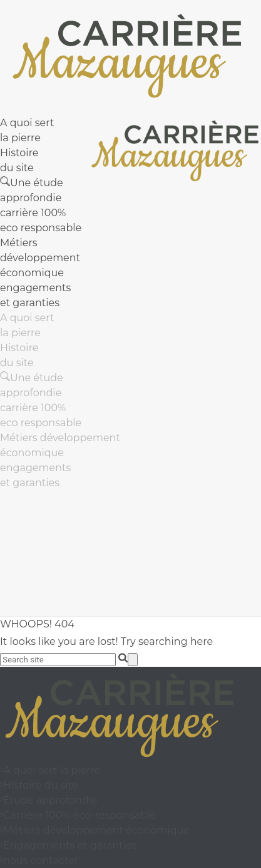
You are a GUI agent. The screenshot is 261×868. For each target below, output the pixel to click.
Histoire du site (39, 785)
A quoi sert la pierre (50, 770)
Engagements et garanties (69, 845)
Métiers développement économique (40, 258)
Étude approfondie (49, 800)
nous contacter (39, 860)
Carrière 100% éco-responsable (78, 815)
